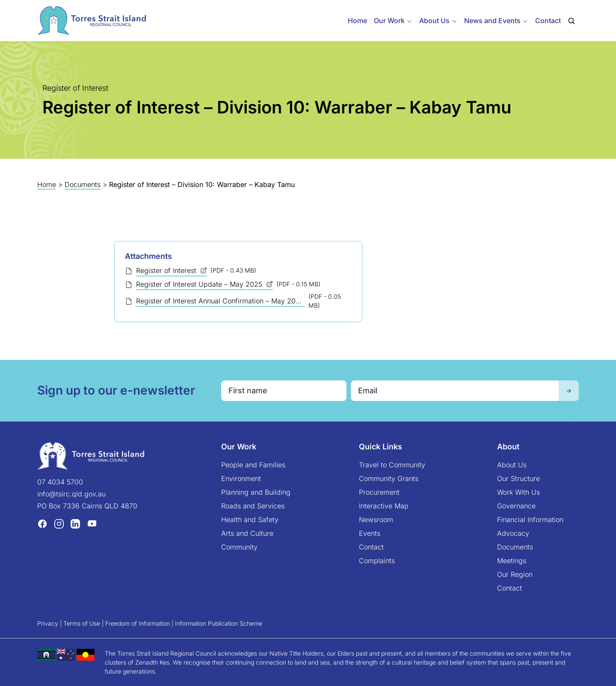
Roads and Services (253, 506)
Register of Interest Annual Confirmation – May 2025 (221, 301)
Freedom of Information (138, 623)
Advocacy (513, 533)
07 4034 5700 (60, 482)
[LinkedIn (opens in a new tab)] (75, 523)
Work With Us (518, 492)
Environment (241, 478)
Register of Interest (167, 270)
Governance (516, 506)
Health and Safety (250, 520)
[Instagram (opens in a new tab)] (59, 523)
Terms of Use (82, 623)
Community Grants (389, 478)
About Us (512, 465)
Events (370, 533)
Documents (83, 184)
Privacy (48, 623)
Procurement (379, 492)
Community (239, 547)
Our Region (515, 574)
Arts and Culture (247, 533)
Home (357, 21)
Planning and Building (256, 492)
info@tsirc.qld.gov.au (71, 494)
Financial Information (530, 520)
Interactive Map (384, 506)
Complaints (377, 561)
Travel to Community (392, 465)
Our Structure (518, 478)
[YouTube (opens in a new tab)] (92, 523)
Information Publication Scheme (219, 623)
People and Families (253, 465)
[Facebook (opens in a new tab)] (42, 523)
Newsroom (376, 520)
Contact (548, 21)
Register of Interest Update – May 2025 (200, 284)
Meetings (512, 561)
